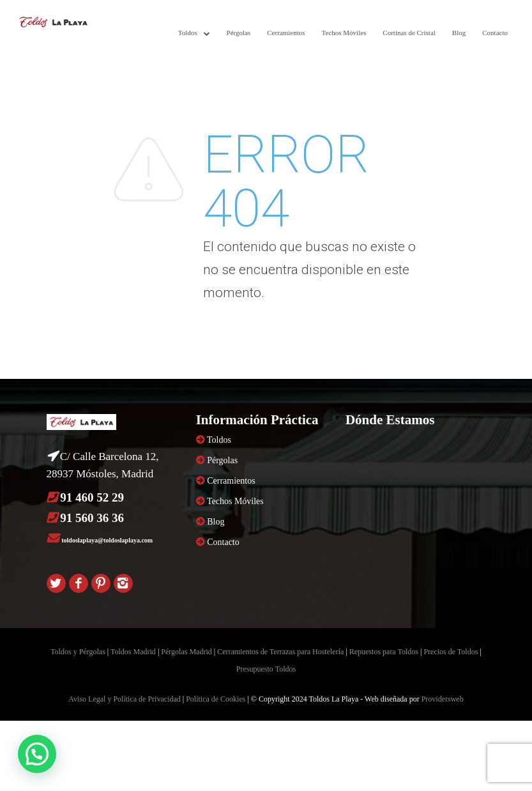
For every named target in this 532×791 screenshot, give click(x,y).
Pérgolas (239, 33)
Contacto (495, 33)
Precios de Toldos (451, 652)
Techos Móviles (344, 33)
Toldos (188, 33)
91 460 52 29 (92, 497)
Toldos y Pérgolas (78, 652)
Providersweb (443, 699)
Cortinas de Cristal (409, 33)
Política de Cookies (216, 699)
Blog (459, 33)
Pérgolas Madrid (186, 652)
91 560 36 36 (92, 518)
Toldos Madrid (133, 652)
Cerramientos (286, 33)
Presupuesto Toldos (266, 669)
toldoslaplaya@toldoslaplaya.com (107, 540)
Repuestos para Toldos (384, 652)
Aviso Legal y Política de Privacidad (124, 699)
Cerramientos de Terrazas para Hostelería (280, 652)
